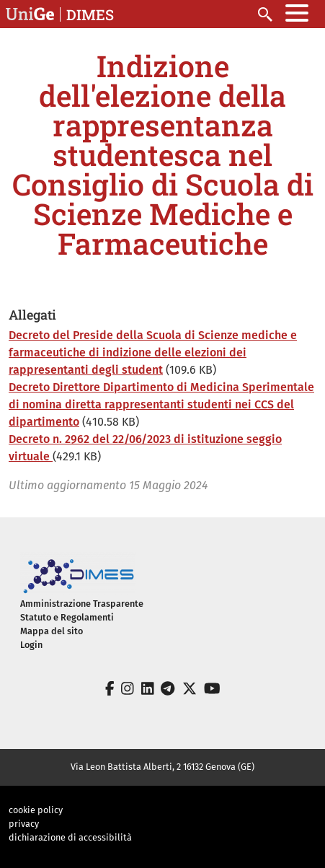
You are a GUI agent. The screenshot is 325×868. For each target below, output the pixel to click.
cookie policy (36, 810)
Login (31, 645)
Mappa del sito (52, 631)
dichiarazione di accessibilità (70, 837)
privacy (24, 824)
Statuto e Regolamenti (67, 617)
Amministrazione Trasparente (82, 604)
